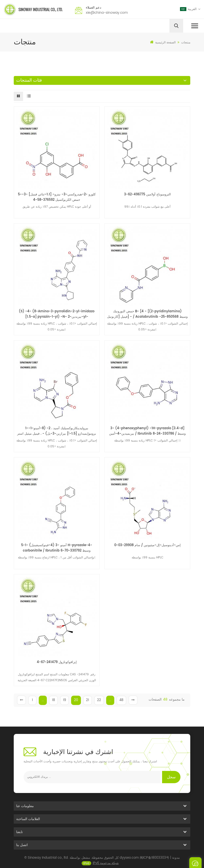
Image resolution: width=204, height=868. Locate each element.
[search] (176, 26)
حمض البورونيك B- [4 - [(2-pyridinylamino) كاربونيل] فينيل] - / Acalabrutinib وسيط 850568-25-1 (147, 314)
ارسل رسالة (195, 863)
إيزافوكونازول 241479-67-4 (57, 662)
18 (53, 700)
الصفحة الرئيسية (163, 42)
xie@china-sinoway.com (107, 13)
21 (88, 700)
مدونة (176, 861)
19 (64, 700)
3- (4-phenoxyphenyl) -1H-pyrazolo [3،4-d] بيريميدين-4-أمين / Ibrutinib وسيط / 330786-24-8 (147, 431)
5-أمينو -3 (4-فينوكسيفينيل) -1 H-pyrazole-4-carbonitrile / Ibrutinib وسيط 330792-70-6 (57, 548)
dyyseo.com (129, 861)
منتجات (186, 43)
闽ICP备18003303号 (154, 861)
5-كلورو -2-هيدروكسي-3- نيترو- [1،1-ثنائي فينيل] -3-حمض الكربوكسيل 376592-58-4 (57, 197)
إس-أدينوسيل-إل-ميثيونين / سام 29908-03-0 (147, 545)
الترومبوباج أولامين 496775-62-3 (147, 195)
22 (99, 700)
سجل (171, 777)
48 (121, 700)
